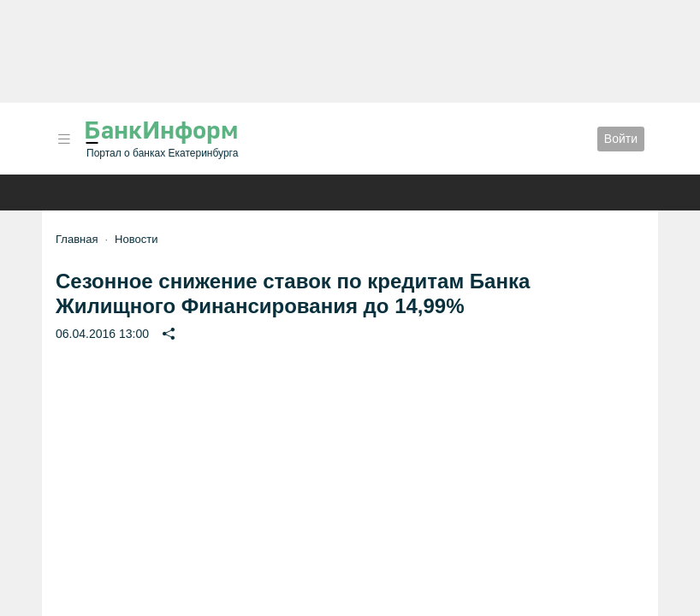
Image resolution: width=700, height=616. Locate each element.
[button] (64, 139)
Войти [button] (621, 139)
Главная (77, 239)
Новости (136, 239)
